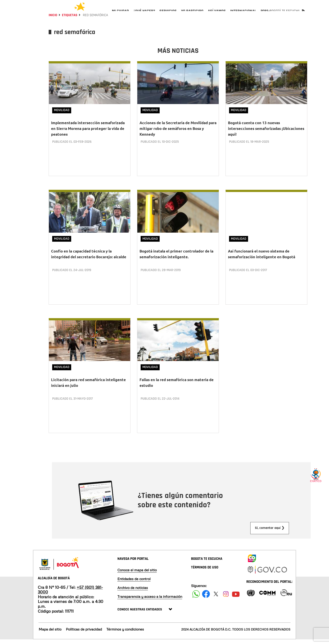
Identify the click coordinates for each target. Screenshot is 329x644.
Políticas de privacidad (84, 634)
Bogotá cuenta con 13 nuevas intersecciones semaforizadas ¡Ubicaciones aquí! (266, 140)
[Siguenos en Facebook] (196, 598)
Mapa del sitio (50, 634)
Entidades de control (134, 583)
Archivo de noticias (133, 592)
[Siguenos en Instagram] (226, 598)
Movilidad (62, 122)
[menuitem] (120, 15)
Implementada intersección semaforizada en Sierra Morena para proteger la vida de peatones (88, 140)
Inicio (53, 27)
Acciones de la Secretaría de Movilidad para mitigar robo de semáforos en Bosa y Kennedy (178, 140)
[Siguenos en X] (216, 598)
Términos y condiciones (125, 634)
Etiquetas (70, 27)
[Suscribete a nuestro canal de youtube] (236, 598)
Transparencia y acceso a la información (150, 601)
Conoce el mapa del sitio (137, 574)
